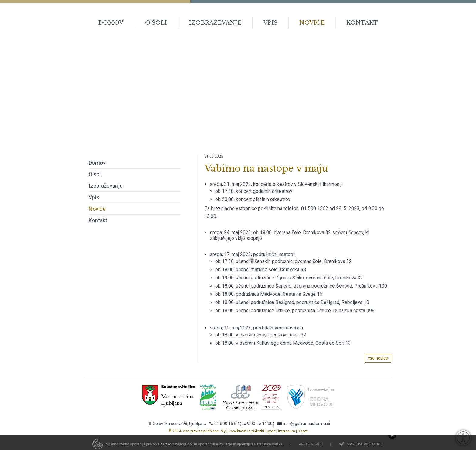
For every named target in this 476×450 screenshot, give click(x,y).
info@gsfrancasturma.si (307, 424)
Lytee (271, 431)
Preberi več (311, 446)
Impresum (287, 431)
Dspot (303, 431)
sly (223, 431)
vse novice (378, 358)
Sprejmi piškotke (364, 446)
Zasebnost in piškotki (246, 431)
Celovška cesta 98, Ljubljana (179, 424)
